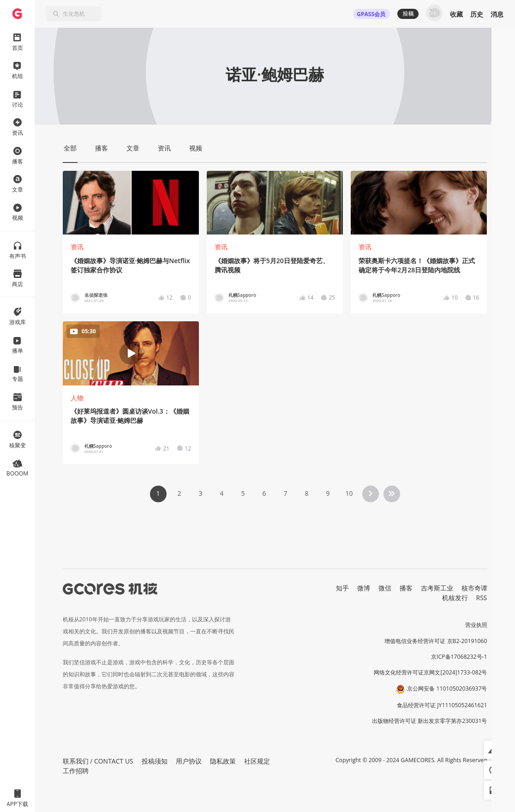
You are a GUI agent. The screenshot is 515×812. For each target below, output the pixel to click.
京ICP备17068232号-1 (459, 657)
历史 (477, 14)
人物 (77, 398)
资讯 (77, 247)
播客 (406, 588)
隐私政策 (223, 761)
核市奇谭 (474, 588)
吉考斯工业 (437, 588)
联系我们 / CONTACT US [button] (98, 761)
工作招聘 (76, 771)
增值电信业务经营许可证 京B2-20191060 (436, 641)
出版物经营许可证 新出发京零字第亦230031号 (429, 721)
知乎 (342, 588)
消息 (497, 14)
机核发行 (455, 598)
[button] (493, 750)
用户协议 (189, 761)
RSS (482, 598)
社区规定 (257, 761)
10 (349, 493)
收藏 (456, 14)
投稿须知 (155, 761)
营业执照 (476, 625)
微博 (364, 588)
